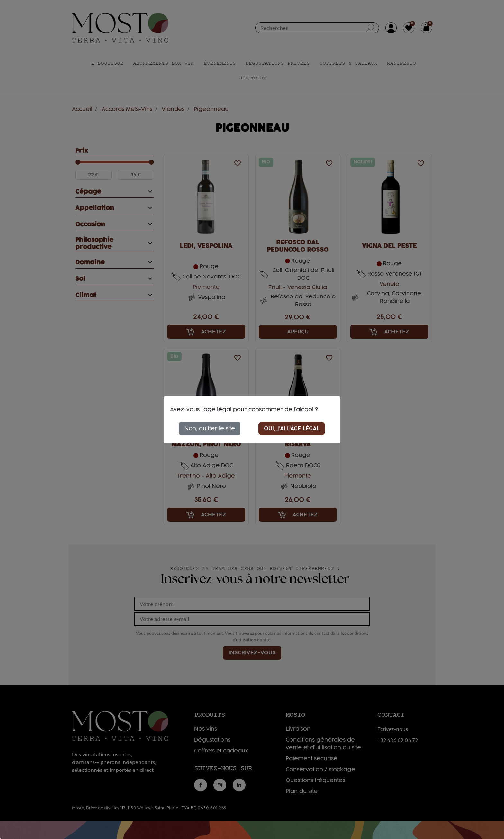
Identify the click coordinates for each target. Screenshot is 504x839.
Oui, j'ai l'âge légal (292, 428)
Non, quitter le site (210, 428)
